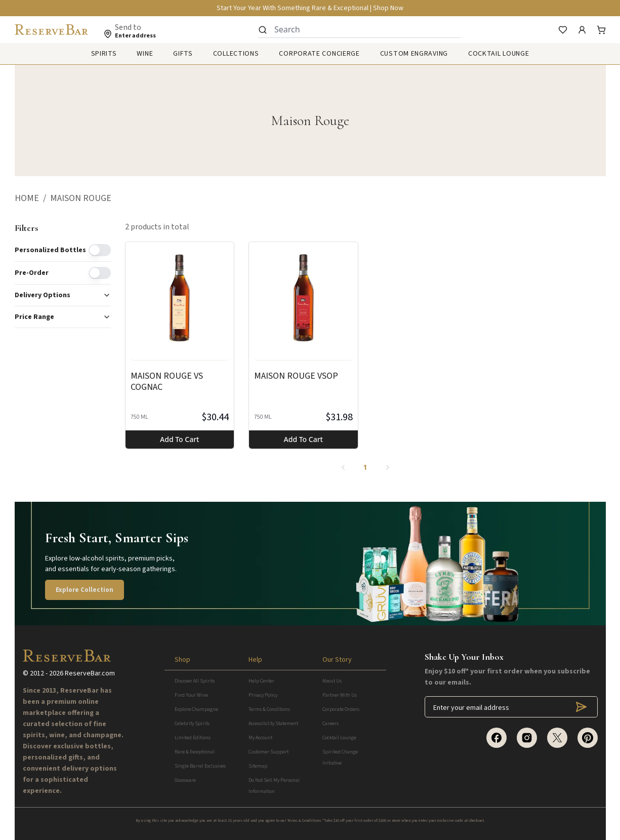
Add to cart (179, 439)
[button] (32, 198)
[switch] (100, 250)
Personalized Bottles (50, 250)
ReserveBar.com (90, 673)
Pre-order (32, 273)
